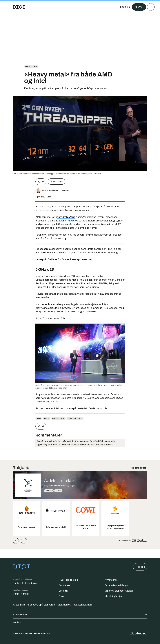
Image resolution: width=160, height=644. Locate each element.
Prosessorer (75, 418)
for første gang (66, 217)
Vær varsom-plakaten (56, 605)
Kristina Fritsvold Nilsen (26, 583)
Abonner (139, 7)
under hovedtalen (51, 304)
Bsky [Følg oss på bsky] (61, 596)
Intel (47, 418)
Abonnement (80, 615)
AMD (39, 418)
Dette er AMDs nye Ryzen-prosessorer (70, 259)
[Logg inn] (124, 7)
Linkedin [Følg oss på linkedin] (63, 591)
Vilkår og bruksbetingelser (119, 591)
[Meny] (151, 7)
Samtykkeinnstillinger (116, 585)
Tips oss (140, 567)
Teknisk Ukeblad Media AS (37, 633)
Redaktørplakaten (82, 605)
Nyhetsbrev (111, 580)
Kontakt (80, 622)
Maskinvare (31, 66)
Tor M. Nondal (21, 594)
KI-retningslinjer (113, 596)
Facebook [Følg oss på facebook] (64, 585)
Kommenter (57, 181)
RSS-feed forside (68, 580)
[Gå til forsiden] (19, 7)
